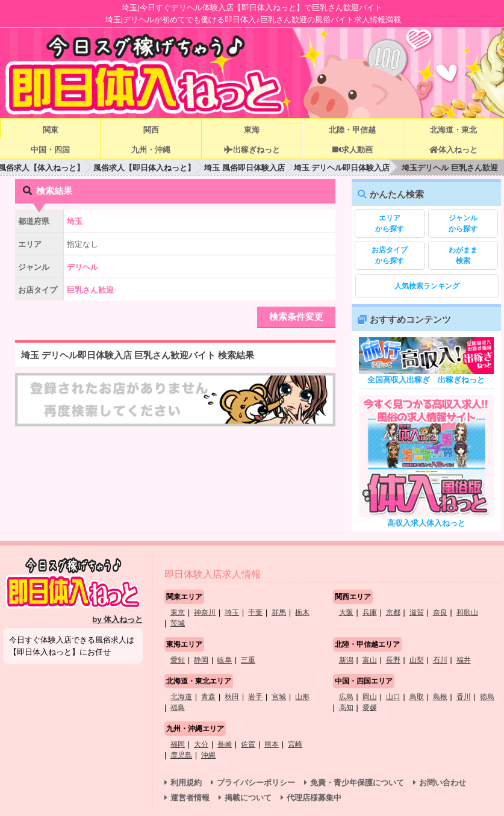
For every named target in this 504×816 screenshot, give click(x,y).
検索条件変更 (296, 316)
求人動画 (352, 150)
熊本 (272, 744)
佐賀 (248, 744)
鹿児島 (181, 755)
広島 (346, 697)
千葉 (255, 612)
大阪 (346, 612)
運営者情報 (190, 798)
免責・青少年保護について (357, 783)
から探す (390, 223)
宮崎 (295, 744)
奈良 (440, 612)
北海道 (181, 697)
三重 (248, 660)
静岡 (201, 660)
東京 (178, 612)
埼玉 (232, 612)
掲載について (248, 798)
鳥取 (417, 697)
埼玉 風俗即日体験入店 (244, 168)
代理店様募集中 (314, 798)
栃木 (302, 612)
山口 (393, 697)
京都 (393, 612)
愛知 (178, 660)
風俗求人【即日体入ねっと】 (144, 168)
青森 (208, 697)
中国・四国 (50, 150)
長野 (393, 660)
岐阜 (225, 660)
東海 (252, 130)
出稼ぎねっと (252, 150)
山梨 (417, 660)
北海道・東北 (453, 130)
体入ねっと (453, 150)
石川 (440, 660)
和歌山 (467, 612)
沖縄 (208, 755)
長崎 (225, 744)
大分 (201, 744)
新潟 (346, 660)
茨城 (178, 623)
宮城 (279, 697)
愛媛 (370, 708)
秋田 (232, 697)
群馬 (279, 612)
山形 (302, 697)
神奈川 (205, 612)
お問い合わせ (443, 783)
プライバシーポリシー (256, 783)
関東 (51, 130)
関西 (151, 130)
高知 (346, 708)
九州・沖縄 (151, 150)
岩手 (255, 697)
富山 (370, 660)
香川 (464, 697)
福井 (464, 660)
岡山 (370, 697)
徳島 (487, 697)
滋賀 (417, 612)
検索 (463, 255)
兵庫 (370, 612)
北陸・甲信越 (352, 130)
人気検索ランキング (427, 286)
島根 (440, 697)
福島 (178, 708)
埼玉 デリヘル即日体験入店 (342, 168)
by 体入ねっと (118, 619)
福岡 (178, 744)
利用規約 (186, 783)
